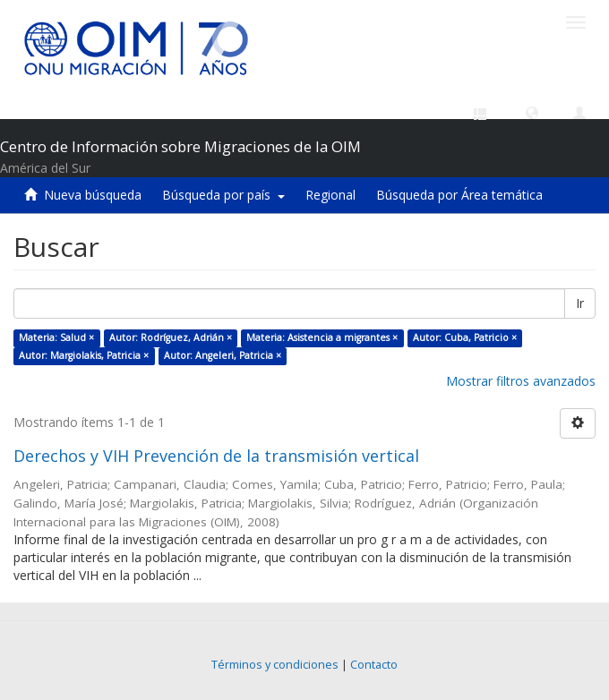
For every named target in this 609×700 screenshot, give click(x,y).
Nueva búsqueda (93, 195)
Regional (330, 195)
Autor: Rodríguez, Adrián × (171, 337)
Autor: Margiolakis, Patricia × (84, 355)
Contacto (374, 665)
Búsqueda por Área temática (459, 195)
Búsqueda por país (223, 195)
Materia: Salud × (56, 337)
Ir (580, 303)
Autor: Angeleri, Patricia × (223, 355)
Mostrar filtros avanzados (521, 381)
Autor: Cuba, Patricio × (465, 337)
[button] (532, 112)
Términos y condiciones (275, 665)
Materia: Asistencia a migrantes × (322, 337)
